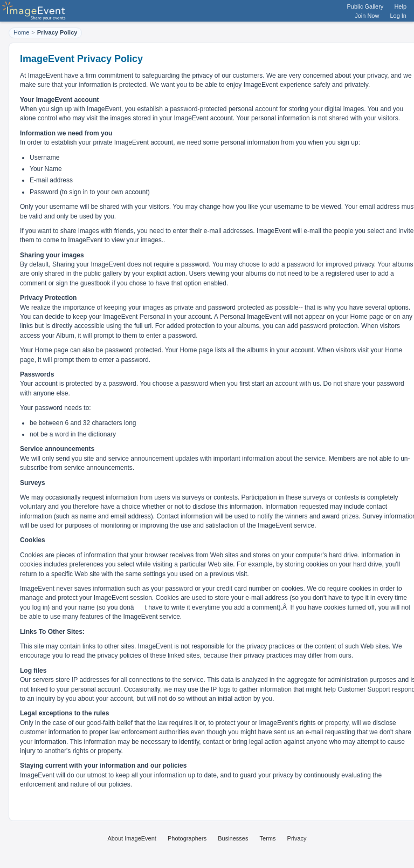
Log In (398, 16)
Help (400, 6)
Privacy (297, 838)
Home (21, 32)
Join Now (367, 16)
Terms (268, 838)
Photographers (187, 838)
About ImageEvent (132, 838)
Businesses (233, 838)
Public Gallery (365, 6)
